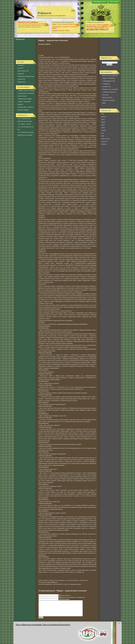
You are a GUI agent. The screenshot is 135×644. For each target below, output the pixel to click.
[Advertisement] (25, 50)
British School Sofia (108, 98)
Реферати (45, 13)
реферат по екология (66, 580)
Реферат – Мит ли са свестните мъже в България (65, 24)
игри (103, 133)
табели (103, 128)
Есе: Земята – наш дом (25, 124)
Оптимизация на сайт (109, 81)
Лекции (20, 74)
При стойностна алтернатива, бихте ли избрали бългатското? (43, 625)
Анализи (20, 65)
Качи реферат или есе (100, 2)
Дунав (103, 119)
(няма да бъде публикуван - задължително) (72, 597)
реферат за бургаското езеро (52, 580)
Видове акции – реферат (25, 99)
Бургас (103, 125)
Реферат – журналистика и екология (53, 40)
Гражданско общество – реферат (61, 31)
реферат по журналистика (80, 580)
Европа (103, 122)
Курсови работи (22, 71)
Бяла (103, 114)
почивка (103, 130)
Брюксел (104, 117)
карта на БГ (104, 141)
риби (103, 136)
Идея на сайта (114, 2)
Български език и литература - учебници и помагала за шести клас (110, 92)
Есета (19, 68)
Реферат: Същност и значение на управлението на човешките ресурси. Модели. (26, 93)
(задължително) (64, 595)
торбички (104, 144)
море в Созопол (106, 139)
